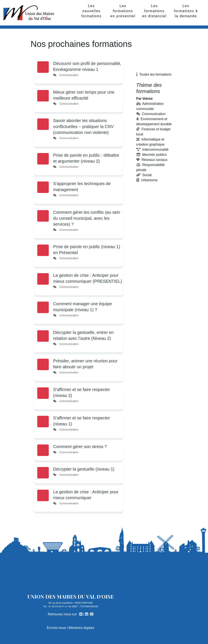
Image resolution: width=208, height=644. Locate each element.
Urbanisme (147, 180)
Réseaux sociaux (152, 160)
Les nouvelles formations (91, 11)
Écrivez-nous (56, 628)
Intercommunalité (152, 150)
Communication (151, 114)
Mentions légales (81, 628)
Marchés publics (152, 155)
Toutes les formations (154, 74)
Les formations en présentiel (123, 11)
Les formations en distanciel (154, 11)
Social (144, 175)
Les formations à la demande (186, 11)
